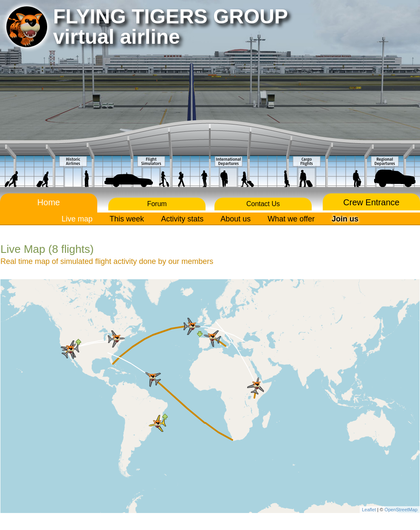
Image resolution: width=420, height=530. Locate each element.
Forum (157, 204)
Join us (345, 219)
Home (49, 202)
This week (127, 219)
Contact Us (263, 204)
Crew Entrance (371, 202)
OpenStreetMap (401, 510)
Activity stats (182, 219)
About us (235, 219)
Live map (77, 219)
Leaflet (369, 510)
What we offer (291, 219)
